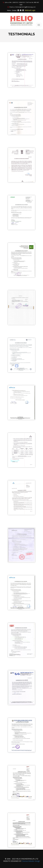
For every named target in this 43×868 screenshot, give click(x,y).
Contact (14, 10)
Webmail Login (30, 10)
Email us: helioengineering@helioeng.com (22, 7)
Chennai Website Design (31, 861)
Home (9, 10)
